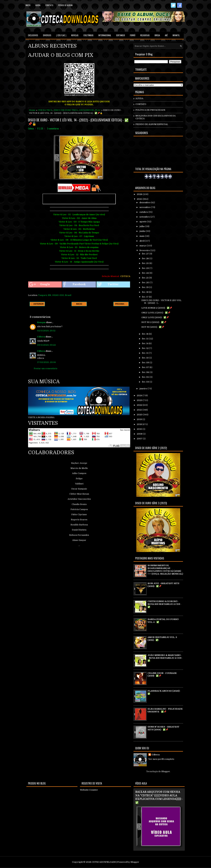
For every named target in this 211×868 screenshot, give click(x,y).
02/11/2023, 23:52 (46, 331)
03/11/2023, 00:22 (46, 345)
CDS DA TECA (45, 110)
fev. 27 (146, 254)
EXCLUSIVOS (33, 35)
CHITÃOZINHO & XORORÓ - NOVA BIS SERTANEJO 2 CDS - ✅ (164, 604)
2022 (140, 405)
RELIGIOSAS (145, 35)
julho (142, 226)
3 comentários (53, 128)
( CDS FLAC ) (61, 35)
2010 (140, 429)
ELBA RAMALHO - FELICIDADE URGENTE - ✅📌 (165, 710)
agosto (143, 222)
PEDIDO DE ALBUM (65, 5)
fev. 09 (146, 363)
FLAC (98, 110)
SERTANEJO (121, 35)
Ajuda (38, 5)
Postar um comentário (46, 368)
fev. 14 (145, 343)
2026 (140, 194)
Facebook (74, 284)
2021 (140, 410)
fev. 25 (146, 263)
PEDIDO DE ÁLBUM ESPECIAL (152, 124)
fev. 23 (146, 268)
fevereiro (145, 250)
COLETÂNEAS (88, 35)
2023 (140, 400)
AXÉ (166, 35)
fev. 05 (146, 377)
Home (32, 110)
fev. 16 (145, 334)
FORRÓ (133, 35)
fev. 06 (146, 372)
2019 (140, 419)
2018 (140, 424)
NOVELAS (75, 35)
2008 (140, 434)
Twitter (108, 284)
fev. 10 (146, 358)
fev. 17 (145, 297)
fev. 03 (146, 382)
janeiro (143, 389)
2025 (140, 199)
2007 (140, 439)
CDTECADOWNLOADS (104, 862)
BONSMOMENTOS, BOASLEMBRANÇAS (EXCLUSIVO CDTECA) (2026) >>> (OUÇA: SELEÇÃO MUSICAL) (165, 570)
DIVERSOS (47, 35)
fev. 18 (145, 292)
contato (49, 5)
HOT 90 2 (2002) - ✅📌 (154, 322)
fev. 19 (145, 287)
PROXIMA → (121, 304)
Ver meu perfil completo (161, 759)
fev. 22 (146, 273)
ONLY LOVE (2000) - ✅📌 (155, 317)
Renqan (41, 322)
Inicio (28, 5)
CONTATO (141, 104)
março (143, 246)
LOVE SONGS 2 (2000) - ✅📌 (157, 308)
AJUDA (139, 98)
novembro (145, 207)
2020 (140, 415)
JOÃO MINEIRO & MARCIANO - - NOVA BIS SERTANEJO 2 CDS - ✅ (165, 658)
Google (39, 284)
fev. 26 (146, 258)
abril (142, 241)
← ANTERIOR (37, 304)
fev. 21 (145, 278)
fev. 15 (145, 339)
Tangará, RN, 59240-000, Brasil (55, 295)
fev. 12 (145, 348)
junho (143, 231)
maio (142, 236)
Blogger (166, 771)
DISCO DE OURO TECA (66, 110)
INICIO (79, 304)
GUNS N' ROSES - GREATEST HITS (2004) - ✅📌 (163, 728)
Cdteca (41, 337)
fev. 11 (145, 353)
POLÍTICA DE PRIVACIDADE (150, 110)
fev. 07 (146, 367)
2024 (140, 395)
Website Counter (89, 790)
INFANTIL (176, 35)
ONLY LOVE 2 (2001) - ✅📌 (156, 313)
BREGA (157, 35)
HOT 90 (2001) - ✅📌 (153, 327)
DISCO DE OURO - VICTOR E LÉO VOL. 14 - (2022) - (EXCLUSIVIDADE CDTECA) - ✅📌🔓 (78, 122)
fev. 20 (146, 282)
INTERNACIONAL (105, 35)
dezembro (145, 202)
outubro (144, 212)
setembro (145, 217)
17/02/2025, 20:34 (46, 362)
